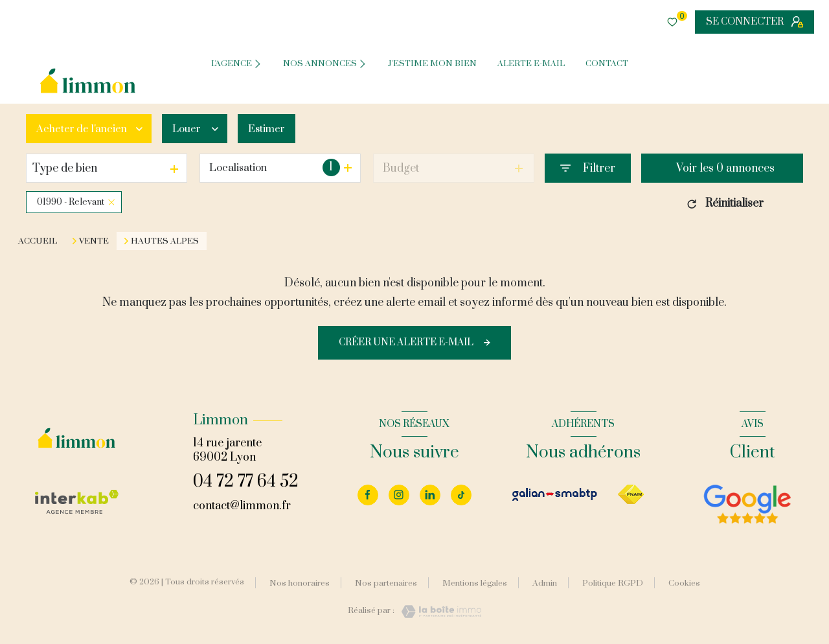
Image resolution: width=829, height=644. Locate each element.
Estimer (274, 129)
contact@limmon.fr (242, 506)
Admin (545, 583)
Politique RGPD (613, 583)
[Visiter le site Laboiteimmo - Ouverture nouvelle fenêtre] (438, 612)
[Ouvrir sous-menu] (260, 63)
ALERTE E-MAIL (531, 63)
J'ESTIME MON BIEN (432, 63)
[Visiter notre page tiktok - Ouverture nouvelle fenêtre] (461, 495)
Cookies (684, 584)
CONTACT (607, 63)
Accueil (38, 241)
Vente (94, 241)
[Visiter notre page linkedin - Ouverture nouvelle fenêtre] (430, 495)
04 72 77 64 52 (246, 482)
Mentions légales (475, 583)
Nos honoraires (300, 583)
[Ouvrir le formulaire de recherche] (588, 168)
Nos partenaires (386, 583)
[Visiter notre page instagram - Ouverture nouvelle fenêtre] (399, 495)
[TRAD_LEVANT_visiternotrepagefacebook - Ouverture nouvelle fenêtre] (368, 495)
